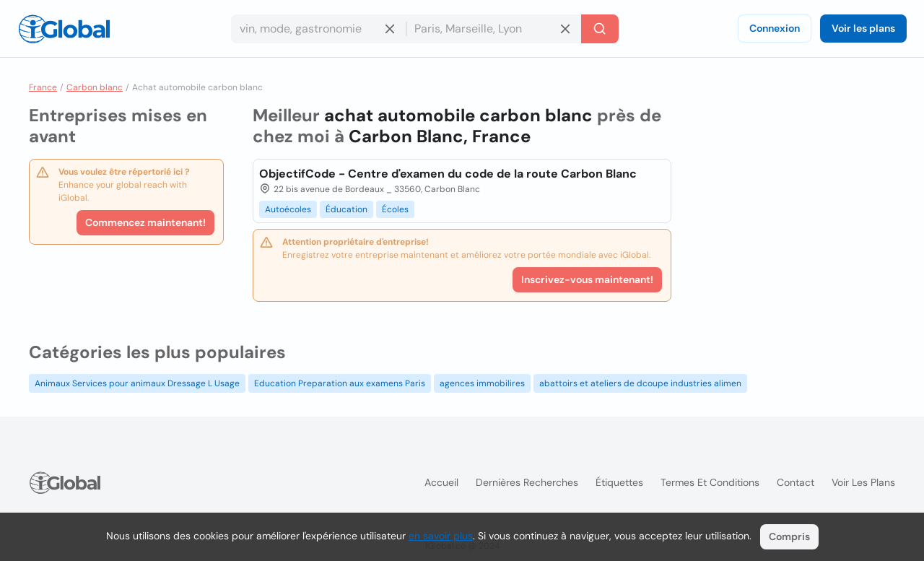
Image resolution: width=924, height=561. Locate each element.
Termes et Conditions (710, 482)
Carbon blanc (95, 87)
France (43, 87)
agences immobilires (482, 383)
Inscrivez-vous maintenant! (587, 279)
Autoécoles (288, 209)
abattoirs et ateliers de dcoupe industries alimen (640, 383)
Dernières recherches (527, 482)
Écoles (395, 209)
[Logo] (64, 29)
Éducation (346, 209)
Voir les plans (863, 28)
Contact (796, 482)
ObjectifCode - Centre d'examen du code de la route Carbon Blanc (448, 174)
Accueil (441, 482)
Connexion (775, 28)
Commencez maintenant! (145, 222)
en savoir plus (441, 536)
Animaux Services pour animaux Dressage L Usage (137, 383)
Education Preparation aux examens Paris (340, 383)
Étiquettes (619, 482)
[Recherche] (600, 29)
